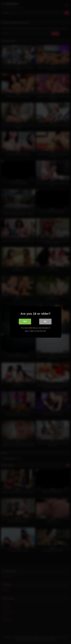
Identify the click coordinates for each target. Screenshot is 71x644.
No (45, 321)
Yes (25, 321)
